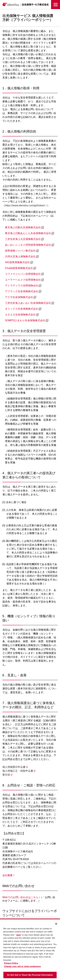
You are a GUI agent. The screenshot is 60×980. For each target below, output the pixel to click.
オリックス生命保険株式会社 (22, 309)
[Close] (56, 924)
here (18, 936)
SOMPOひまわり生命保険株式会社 (25, 320)
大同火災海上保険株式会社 (20, 256)
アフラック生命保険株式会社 (22, 291)
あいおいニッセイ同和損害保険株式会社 (28, 245)
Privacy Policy (11, 964)
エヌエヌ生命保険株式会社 (20, 315)
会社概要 (8, 875)
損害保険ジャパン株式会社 (20, 251)
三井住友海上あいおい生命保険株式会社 (28, 303)
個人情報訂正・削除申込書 (18, 771)
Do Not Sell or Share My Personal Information (30, 976)
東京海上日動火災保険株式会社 (23, 227)
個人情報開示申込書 (14, 767)
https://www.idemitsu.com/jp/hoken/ (25, 205)
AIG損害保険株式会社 (17, 262)
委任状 (6, 775)
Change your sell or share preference (22, 967)
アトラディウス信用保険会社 (22, 286)
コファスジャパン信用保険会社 (23, 274)
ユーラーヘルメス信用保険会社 (23, 280)
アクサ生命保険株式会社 (19, 297)
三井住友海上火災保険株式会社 (23, 239)
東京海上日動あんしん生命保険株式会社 (28, 233)
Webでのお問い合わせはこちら (20, 897)
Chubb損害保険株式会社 (19, 268)
